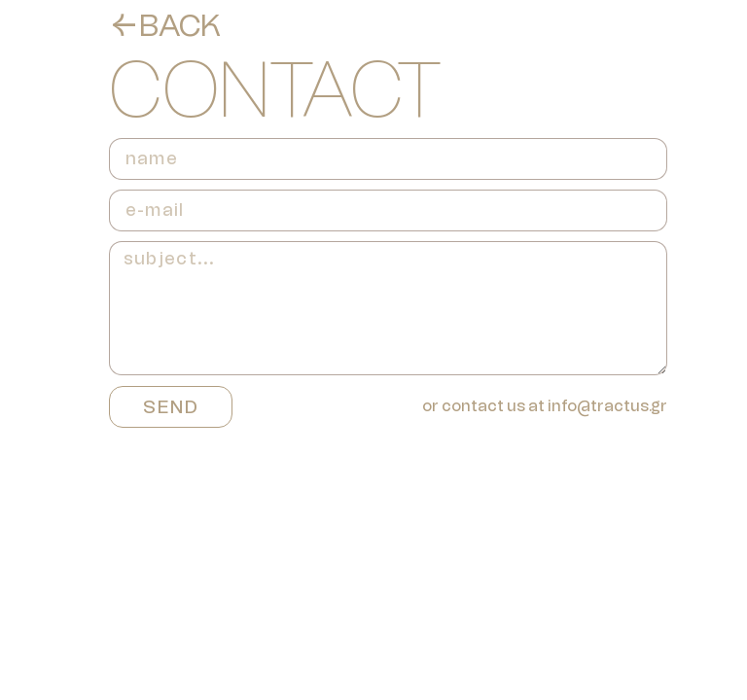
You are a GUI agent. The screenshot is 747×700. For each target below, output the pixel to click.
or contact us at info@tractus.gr (545, 406)
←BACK (165, 25)
